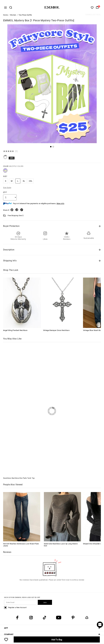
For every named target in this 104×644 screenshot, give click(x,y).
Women (13, 16)
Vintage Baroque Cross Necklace (56, 331)
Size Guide (7, 188)
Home (5, 16)
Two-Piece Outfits (25, 16)
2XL (31, 182)
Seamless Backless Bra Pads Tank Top (19, 479)
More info (60, 204)
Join (45, 603)
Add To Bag (57, 639)
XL (24, 182)
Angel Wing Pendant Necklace (15, 331)
